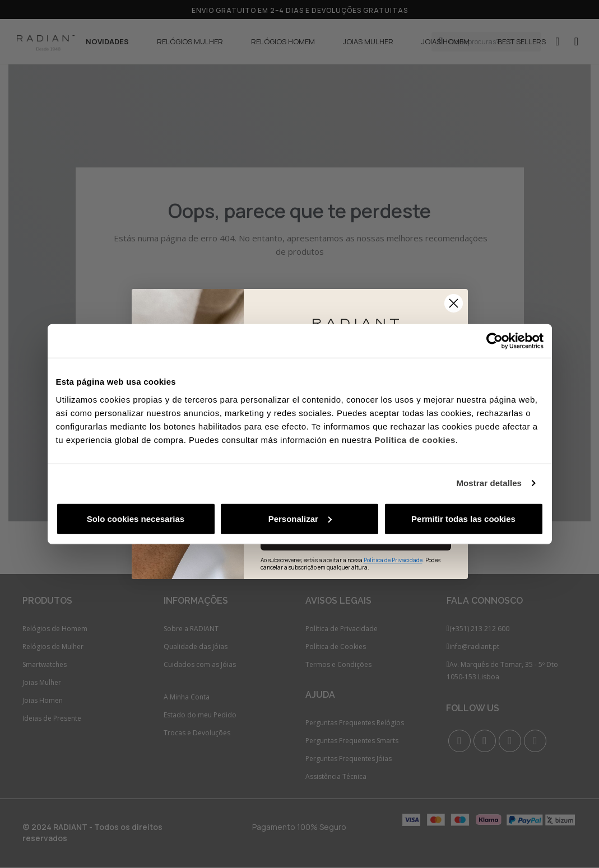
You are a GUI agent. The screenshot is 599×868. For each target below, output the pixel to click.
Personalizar (300, 518)
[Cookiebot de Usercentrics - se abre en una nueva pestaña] (494, 341)
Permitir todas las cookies (463, 518)
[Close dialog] (454, 303)
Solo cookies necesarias (136, 518)
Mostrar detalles (489, 483)
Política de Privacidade (393, 560)
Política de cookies (415, 439)
